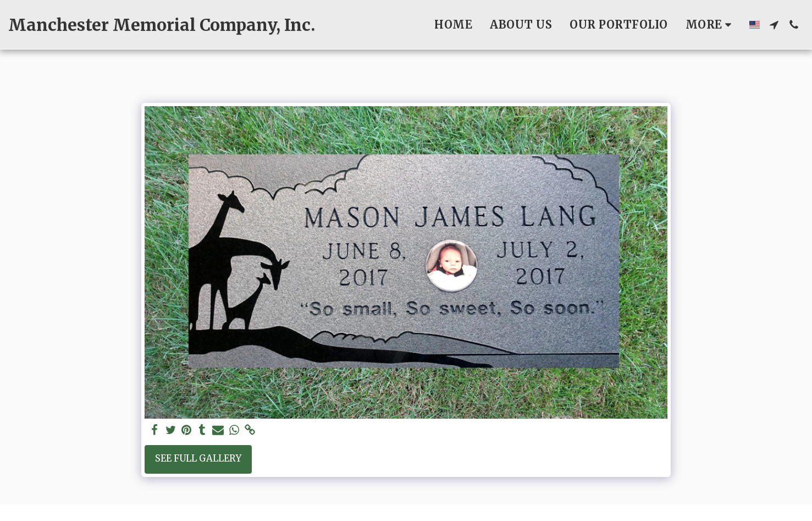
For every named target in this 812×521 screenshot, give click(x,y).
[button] (774, 25)
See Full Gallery (198, 459)
